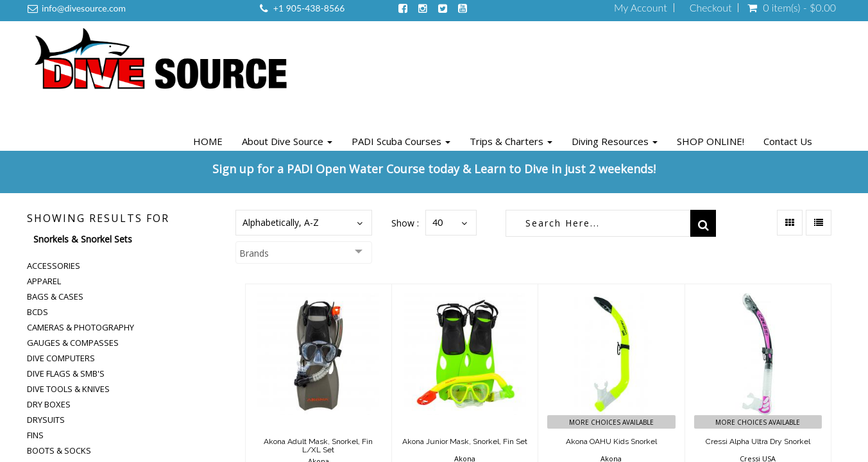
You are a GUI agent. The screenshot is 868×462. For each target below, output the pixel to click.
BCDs (38, 312)
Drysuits (46, 420)
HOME (208, 141)
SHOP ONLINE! (711, 141)
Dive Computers (61, 358)
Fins (35, 435)
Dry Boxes (49, 404)
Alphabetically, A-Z (281, 222)
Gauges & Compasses (73, 343)
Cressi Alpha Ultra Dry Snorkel (758, 441)
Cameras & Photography (81, 327)
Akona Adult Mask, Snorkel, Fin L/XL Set (318, 446)
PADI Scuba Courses (401, 141)
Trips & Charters (511, 141)
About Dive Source (287, 141)
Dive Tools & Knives (68, 389)
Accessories (54, 266)
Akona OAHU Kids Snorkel (611, 441)
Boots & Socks (59, 450)
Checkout (711, 8)
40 (438, 222)
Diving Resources (615, 141)
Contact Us (788, 141)
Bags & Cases (55, 296)
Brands (254, 253)
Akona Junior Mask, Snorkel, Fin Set (465, 441)
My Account (641, 8)
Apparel (44, 281)
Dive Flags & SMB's (66, 373)
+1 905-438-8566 (309, 8)
